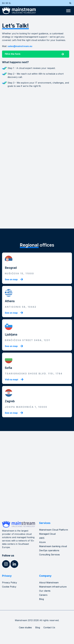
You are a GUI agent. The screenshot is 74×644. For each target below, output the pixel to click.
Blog (41, 599)
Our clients (45, 591)
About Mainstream (49, 583)
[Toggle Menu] (68, 11)
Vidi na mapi (11, 379)
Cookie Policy (9, 587)
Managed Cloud (47, 534)
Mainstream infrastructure (53, 587)
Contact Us (49, 627)
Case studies (25, 627)
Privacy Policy (10, 583)
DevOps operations (49, 550)
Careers (43, 595)
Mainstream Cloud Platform (54, 530)
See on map (11, 279)
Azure (42, 542)
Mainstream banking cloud (53, 546)
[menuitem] (4, 3)
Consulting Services (49, 555)
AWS (42, 538)
